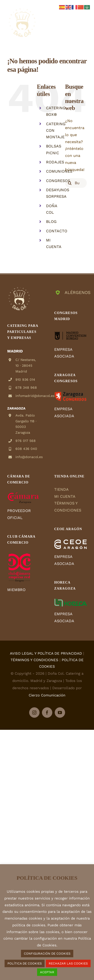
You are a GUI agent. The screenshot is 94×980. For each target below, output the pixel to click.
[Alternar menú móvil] (84, 19)
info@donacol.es (28, 457)
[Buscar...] (76, 183)
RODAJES (55, 162)
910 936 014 (25, 380)
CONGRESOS (58, 181)
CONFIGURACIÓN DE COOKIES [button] (47, 954)
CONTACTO (57, 231)
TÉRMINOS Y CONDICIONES (34, 660)
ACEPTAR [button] (47, 972)
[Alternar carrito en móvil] (74, 19)
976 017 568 (26, 441)
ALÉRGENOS (76, 292)
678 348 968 (26, 388)
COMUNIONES (59, 171)
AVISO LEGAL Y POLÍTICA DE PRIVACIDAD (46, 653)
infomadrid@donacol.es (28, 396)
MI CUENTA (65, 496)
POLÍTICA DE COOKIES (25, 963)
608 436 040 (26, 449)
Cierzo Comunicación (47, 695)
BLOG (51, 222)
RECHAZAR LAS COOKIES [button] (68, 963)
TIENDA (61, 489)
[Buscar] (70, 183)
